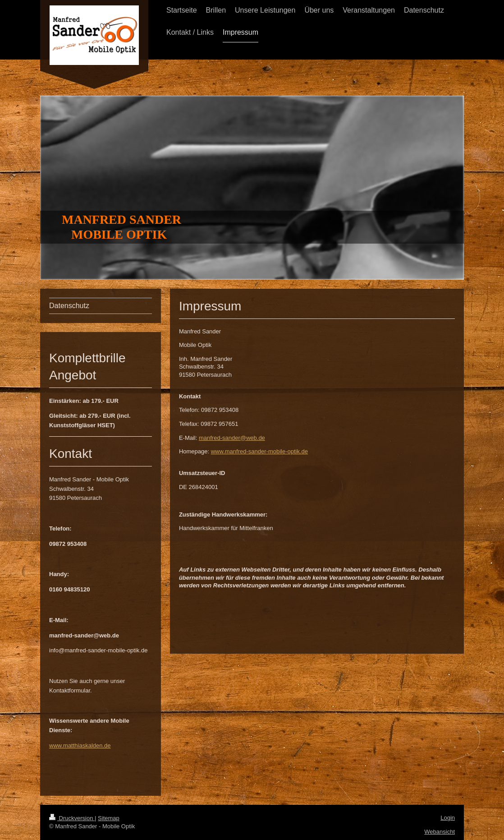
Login (448, 818)
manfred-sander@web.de (232, 438)
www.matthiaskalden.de (80, 745)
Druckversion (72, 818)
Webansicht (440, 832)
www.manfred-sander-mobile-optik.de (259, 451)
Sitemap (109, 818)
